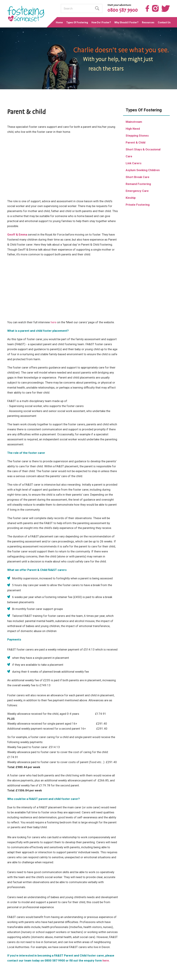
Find (97, 8)
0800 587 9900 (123, 10)
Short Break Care (138, 177)
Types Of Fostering (77, 22)
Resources (148, 22)
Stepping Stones (137, 136)
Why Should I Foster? (126, 22)
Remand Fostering (138, 184)
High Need (133, 129)
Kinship (131, 198)
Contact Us (164, 22)
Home (59, 22)
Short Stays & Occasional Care (143, 153)
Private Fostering (138, 205)
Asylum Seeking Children (143, 170)
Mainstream (134, 122)
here (53, 322)
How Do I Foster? (101, 22)
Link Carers (134, 163)
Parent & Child (136, 142)
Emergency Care (137, 191)
